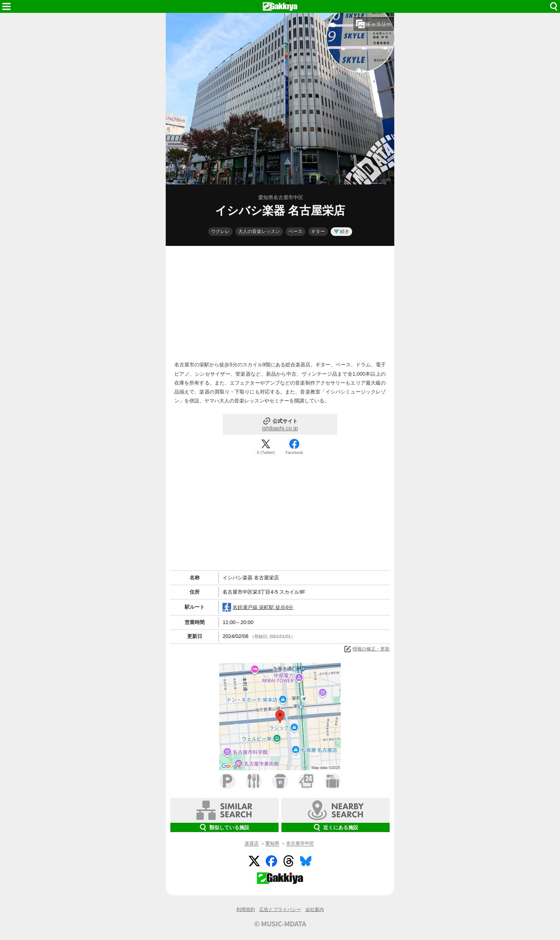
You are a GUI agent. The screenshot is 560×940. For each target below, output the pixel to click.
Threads (289, 861)
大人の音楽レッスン (259, 231)
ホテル (333, 781)
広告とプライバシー (280, 909)
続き (341, 231)
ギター (318, 231)
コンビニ (306, 781)
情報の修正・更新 (366, 649)
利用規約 (246, 909)
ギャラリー (374, 24)
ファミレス (254, 781)
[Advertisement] (280, 302)
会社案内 (315, 909)
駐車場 (227, 781)
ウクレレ (220, 231)
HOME (280, 6)
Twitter (254, 861)
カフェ (280, 781)
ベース (296, 231)
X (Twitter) (266, 452)
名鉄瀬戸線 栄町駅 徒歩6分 (258, 607)
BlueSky (306, 861)
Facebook (294, 452)
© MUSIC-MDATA (280, 924)
